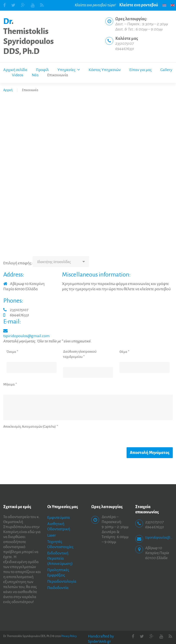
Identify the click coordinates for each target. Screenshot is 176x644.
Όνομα (12, 352)
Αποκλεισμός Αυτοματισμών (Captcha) (31, 427)
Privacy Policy (69, 636)
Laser (52, 535)
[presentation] (36, 439)
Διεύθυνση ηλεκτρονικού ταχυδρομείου (80, 354)
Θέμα (124, 352)
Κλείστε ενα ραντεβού (139, 5)
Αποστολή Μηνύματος (150, 453)
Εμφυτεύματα (59, 517)
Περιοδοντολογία (62, 581)
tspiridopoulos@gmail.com (26, 336)
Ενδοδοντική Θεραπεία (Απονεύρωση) (60, 558)
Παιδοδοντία (58, 588)
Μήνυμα (10, 384)
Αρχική (8, 90)
